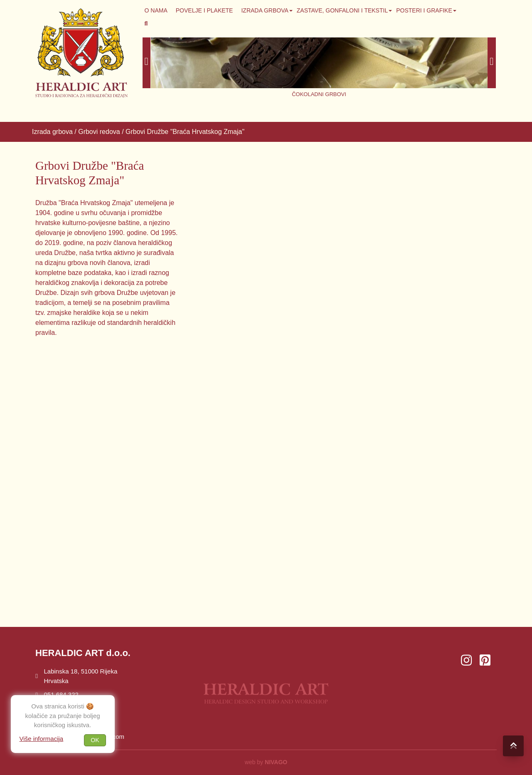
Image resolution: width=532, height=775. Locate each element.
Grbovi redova (99, 132)
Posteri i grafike (424, 10)
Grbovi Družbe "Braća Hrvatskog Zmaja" (185, 132)
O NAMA (156, 10)
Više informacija (42, 739)
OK (95, 740)
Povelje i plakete (204, 10)
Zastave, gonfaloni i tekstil (342, 10)
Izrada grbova (265, 10)
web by (266, 762)
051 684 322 (57, 695)
